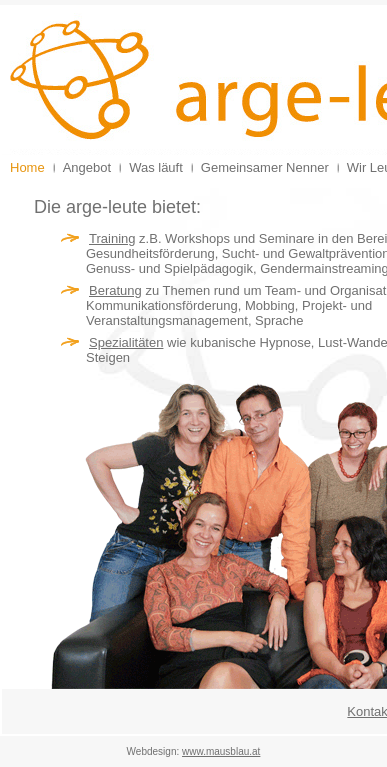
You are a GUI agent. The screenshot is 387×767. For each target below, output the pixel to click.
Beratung (115, 290)
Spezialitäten (126, 342)
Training (112, 238)
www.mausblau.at (221, 751)
